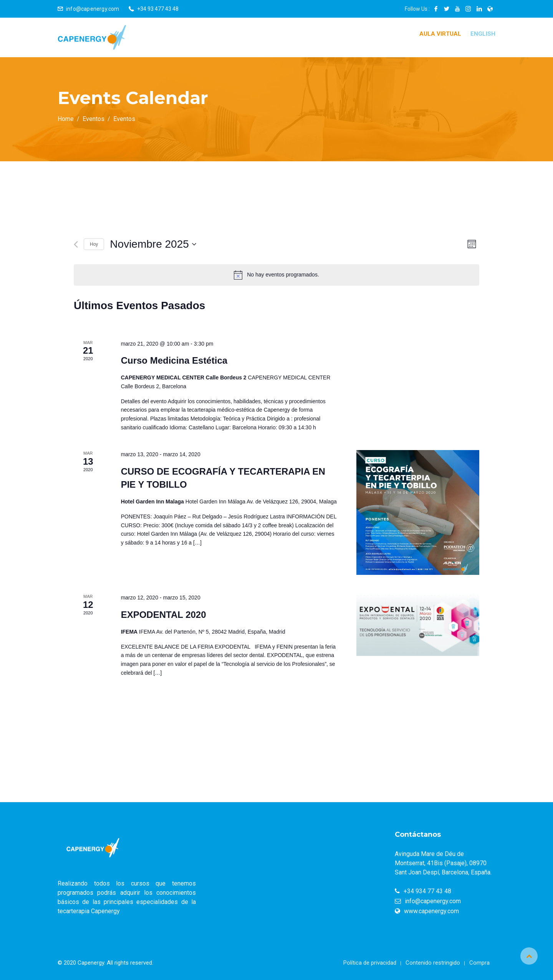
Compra (479, 963)
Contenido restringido (433, 963)
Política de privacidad (370, 963)
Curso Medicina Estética (174, 360)
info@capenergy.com (93, 9)
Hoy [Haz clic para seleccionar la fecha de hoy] (94, 244)
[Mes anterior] (76, 244)
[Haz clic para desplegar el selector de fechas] (153, 244)
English (483, 34)
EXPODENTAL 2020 (164, 615)
